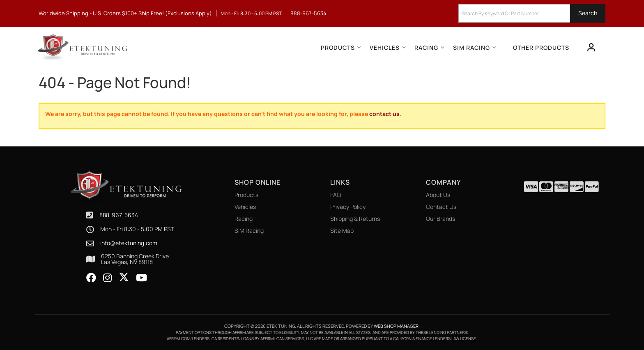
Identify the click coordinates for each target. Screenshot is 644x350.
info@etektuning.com (129, 243)
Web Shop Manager (396, 326)
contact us (384, 114)
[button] (532, 13)
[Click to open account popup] (591, 47)
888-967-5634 (119, 215)
